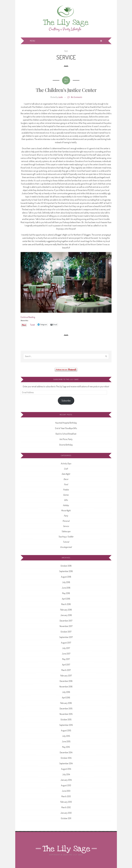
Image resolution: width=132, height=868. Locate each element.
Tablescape (66, 531)
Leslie (60, 97)
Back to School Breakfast (66, 434)
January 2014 (66, 780)
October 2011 (66, 818)
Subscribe (66, 401)
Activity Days (66, 463)
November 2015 (66, 714)
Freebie (66, 490)
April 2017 (66, 665)
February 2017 (66, 676)
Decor (66, 479)
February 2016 (66, 703)
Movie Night (66, 510)
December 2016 (66, 681)
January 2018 (66, 615)
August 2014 (66, 769)
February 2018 (66, 610)
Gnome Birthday (66, 445)
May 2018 (66, 593)
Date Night (66, 474)
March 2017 (66, 670)
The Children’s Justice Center (66, 90)
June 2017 (66, 654)
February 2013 (66, 802)
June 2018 (66, 588)
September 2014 (66, 763)
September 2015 (66, 725)
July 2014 (66, 774)
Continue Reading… (28, 317)
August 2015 (66, 730)
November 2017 (66, 626)
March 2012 (66, 807)
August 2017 (66, 643)
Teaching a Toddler (66, 537)
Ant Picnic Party (66, 439)
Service (66, 526)
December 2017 (66, 621)
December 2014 (66, 752)
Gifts (66, 500)
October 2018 (66, 566)
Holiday (66, 505)
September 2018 (66, 571)
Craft (66, 469)
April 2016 (66, 698)
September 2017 (66, 637)
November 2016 (66, 687)
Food (66, 484)
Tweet (32, 324)
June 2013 (66, 791)
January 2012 (66, 813)
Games (66, 495)
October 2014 (66, 758)
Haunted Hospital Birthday (66, 423)
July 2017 (66, 648)
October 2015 (66, 719)
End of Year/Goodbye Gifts (66, 428)
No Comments (75, 97)
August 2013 (66, 785)
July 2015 (66, 736)
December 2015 (66, 709)
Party (66, 516)
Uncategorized (66, 547)
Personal (66, 521)
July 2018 (66, 582)
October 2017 (66, 632)
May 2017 (66, 659)
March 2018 (66, 604)
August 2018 (66, 577)
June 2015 (66, 741)
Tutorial (66, 542)
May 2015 (66, 747)
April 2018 (66, 599)
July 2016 (66, 692)
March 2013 (66, 796)
